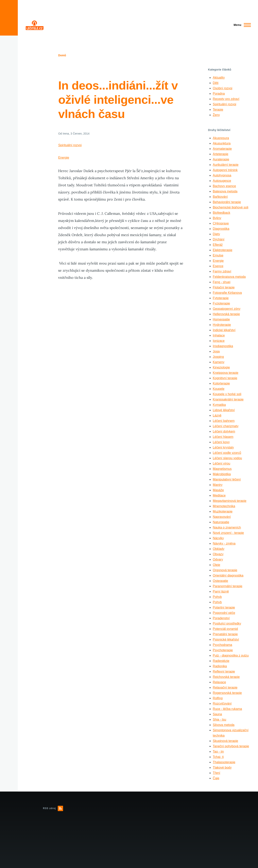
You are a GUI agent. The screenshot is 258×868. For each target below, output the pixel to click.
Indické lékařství (224, 330)
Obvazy (218, 554)
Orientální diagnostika (228, 575)
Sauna (217, 714)
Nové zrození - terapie (228, 533)
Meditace (219, 495)
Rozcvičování (222, 704)
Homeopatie (221, 319)
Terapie (218, 110)
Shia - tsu (219, 720)
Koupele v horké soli (227, 394)
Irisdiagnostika (223, 346)
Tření (216, 773)
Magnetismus (222, 469)
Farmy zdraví (222, 271)
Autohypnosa (222, 175)
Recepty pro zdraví (226, 99)
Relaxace (219, 682)
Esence (218, 266)
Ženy (216, 115)
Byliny (217, 218)
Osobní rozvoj (223, 88)
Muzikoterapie (223, 511)
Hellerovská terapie (226, 314)
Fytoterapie (221, 298)
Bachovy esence (224, 186)
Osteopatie (220, 581)
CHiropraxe (221, 223)
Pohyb (217, 597)
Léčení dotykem (224, 431)
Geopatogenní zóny (227, 309)
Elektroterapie (223, 250)
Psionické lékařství (226, 639)
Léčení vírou (221, 463)
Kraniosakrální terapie (228, 399)
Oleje (216, 565)
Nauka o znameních (227, 527)
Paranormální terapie (227, 586)
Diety (216, 234)
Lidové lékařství (224, 410)
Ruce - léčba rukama (227, 709)
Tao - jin (218, 752)
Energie (64, 158)
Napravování (222, 517)
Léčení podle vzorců (227, 453)
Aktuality (219, 78)
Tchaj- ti (218, 757)
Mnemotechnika (224, 506)
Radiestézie (221, 661)
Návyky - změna (224, 543)
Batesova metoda (225, 191)
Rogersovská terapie (227, 693)
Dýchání (219, 239)
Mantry (218, 485)
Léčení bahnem (224, 421)
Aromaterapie (222, 149)
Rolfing (218, 698)
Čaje (216, 778)
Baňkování (220, 197)
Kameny (219, 362)
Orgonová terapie (225, 570)
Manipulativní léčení (227, 479)
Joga (216, 351)
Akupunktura (222, 143)
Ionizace (219, 341)
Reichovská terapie (226, 677)
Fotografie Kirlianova (227, 293)
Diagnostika (221, 229)
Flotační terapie (224, 287)
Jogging (218, 357)
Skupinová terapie (225, 741)
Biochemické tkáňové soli (231, 207)
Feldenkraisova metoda (229, 277)
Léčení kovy (221, 442)
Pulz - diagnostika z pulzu (231, 655)
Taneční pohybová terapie (231, 746)
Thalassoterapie (224, 762)
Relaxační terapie (225, 688)
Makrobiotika (222, 474)
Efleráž (218, 245)
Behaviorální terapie (227, 202)
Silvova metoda (224, 725)
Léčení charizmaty (226, 426)
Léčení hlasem (223, 437)
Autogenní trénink (225, 170)
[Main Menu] (241, 25)
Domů (62, 55)
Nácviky (218, 538)
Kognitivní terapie (225, 378)
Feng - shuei (222, 282)
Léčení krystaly (223, 447)
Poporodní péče (224, 613)
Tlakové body (222, 768)
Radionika (220, 666)
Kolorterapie (221, 383)
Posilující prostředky (227, 623)
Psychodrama (222, 645)
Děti (215, 83)
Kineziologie (221, 367)
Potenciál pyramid (225, 629)
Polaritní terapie (224, 607)
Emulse (218, 255)
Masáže (218, 490)
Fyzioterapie (221, 303)
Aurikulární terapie (226, 165)
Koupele (219, 389)
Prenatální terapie (225, 634)
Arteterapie (220, 154)
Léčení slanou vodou (227, 458)
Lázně (217, 415)
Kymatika (219, 405)
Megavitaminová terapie (230, 501)
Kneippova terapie (225, 373)
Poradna (219, 94)
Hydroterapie (222, 325)
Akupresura (221, 138)
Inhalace (219, 335)
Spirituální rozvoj (70, 145)
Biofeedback (221, 213)
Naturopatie (221, 522)
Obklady (219, 549)
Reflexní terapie (224, 671)
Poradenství (221, 618)
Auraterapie (221, 159)
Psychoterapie (223, 650)
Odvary (218, 559)
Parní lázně (221, 591)
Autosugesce (222, 181)
